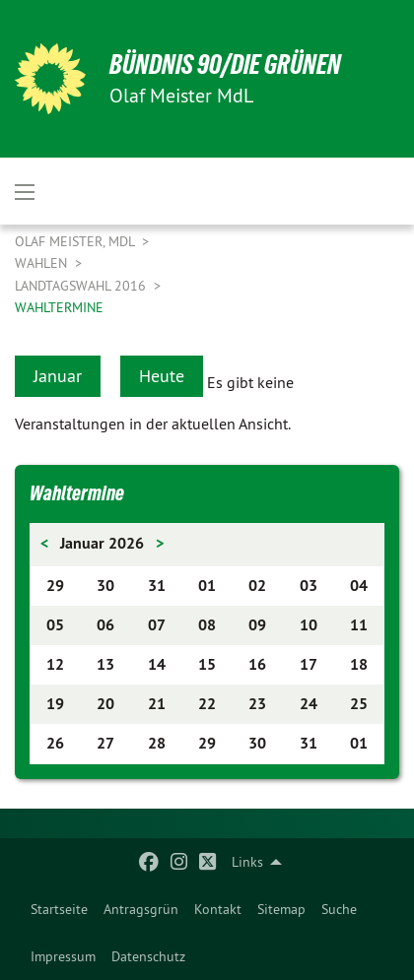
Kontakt (218, 909)
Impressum (63, 956)
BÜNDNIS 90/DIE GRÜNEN (225, 65)
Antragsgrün (141, 909)
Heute (162, 376)
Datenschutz (148, 956)
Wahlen (43, 263)
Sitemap (281, 909)
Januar (58, 376)
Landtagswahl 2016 (82, 286)
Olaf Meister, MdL (76, 241)
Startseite (59, 909)
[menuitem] (59, 909)
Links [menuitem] (247, 862)
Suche (339, 909)
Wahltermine (59, 307)
